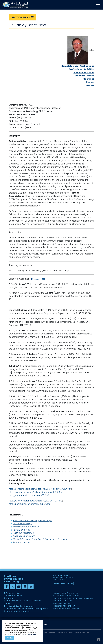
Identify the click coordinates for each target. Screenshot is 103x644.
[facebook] (7, 587)
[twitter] (13, 587)
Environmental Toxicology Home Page (32, 521)
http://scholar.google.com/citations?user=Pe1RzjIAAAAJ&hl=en (40, 489)
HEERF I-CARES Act (63, 601)
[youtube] (19, 587)
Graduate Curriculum (24, 536)
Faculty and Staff (21, 530)
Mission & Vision (14, 596)
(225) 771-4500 (60, 580)
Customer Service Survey (67, 596)
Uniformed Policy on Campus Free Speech (27, 609)
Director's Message (23, 524)
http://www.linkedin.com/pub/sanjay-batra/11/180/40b (36, 492)
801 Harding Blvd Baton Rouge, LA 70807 (63, 577)
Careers (10, 598)
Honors (90, 82)
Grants (90, 85)
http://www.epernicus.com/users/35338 (29, 495)
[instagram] (25, 587)
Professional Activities (82, 69)
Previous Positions (84, 72)
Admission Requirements (26, 527)
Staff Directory (62, 583)
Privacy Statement (29, 634)
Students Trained (84, 76)
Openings (89, 79)
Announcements (21, 542)
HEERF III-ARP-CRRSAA (65, 606)
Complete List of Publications (78, 66)
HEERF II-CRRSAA (62, 604)
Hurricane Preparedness (67, 609)
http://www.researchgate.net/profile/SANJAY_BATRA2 (36, 501)
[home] (15, 5)
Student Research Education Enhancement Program (40, 539)
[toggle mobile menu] (98, 5)
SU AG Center (82, 632)
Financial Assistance (23, 533)
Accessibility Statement (66, 593)
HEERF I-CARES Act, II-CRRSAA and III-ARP (74, 598)
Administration (13, 593)
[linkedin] (31, 587)
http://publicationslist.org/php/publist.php (30, 504)
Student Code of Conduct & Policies (24, 601)
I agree (9, 638)
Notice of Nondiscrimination (20, 606)
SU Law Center (66, 632)
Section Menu (23, 17)
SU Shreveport (49, 632)
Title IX (9, 604)
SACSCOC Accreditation (18, 611)
